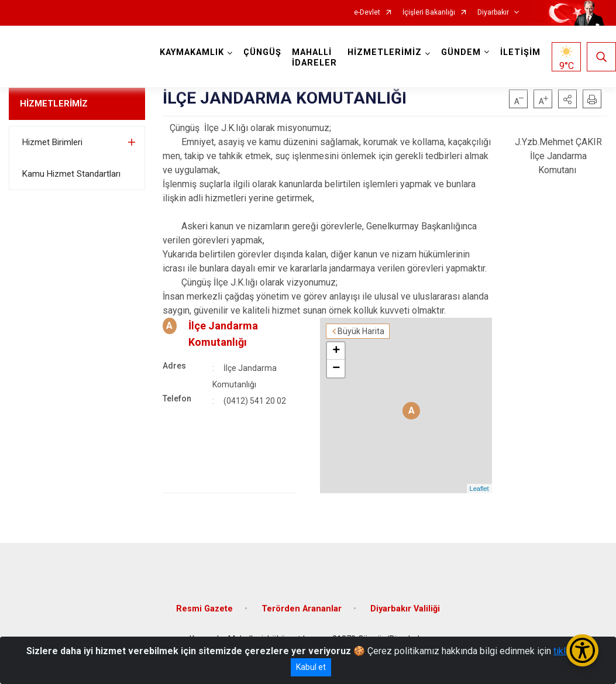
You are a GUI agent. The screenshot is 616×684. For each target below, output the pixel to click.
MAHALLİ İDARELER (314, 58)
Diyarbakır (493, 13)
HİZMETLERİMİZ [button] (385, 52)
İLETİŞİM (520, 52)
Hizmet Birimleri (52, 142)
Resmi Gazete (204, 609)
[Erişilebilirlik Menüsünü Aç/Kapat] (582, 650)
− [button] (336, 369)
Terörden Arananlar (302, 609)
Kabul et (311, 667)
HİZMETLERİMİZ (54, 104)
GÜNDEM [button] (461, 52)
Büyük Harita (361, 331)
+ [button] (336, 351)
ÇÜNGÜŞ (262, 52)
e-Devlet (367, 13)
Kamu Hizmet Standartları (71, 174)
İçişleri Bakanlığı (429, 13)
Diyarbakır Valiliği (405, 609)
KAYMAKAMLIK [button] (192, 52)
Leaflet (479, 489)
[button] (567, 99)
